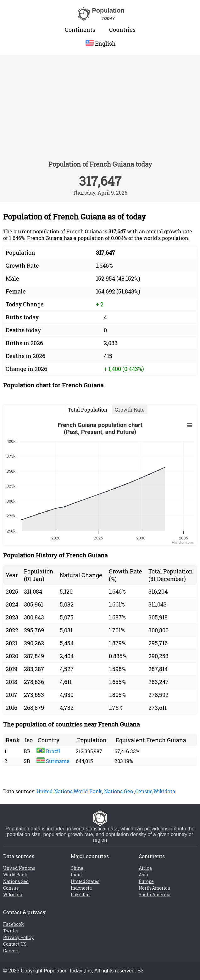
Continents (80, 30)
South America (155, 895)
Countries (122, 30)
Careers (11, 951)
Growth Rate (130, 410)
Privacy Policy (18, 937)
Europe (146, 881)
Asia (143, 875)
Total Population (88, 410)
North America (154, 888)
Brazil (48, 751)
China (77, 868)
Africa (145, 868)
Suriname (53, 761)
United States (85, 881)
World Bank (88, 791)
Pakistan (80, 895)
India (76, 875)
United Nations (55, 791)
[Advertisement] (100, 112)
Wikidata (164, 791)
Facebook (14, 924)
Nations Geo (119, 791)
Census (144, 791)
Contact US (15, 944)
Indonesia (81, 888)
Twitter (11, 931)
